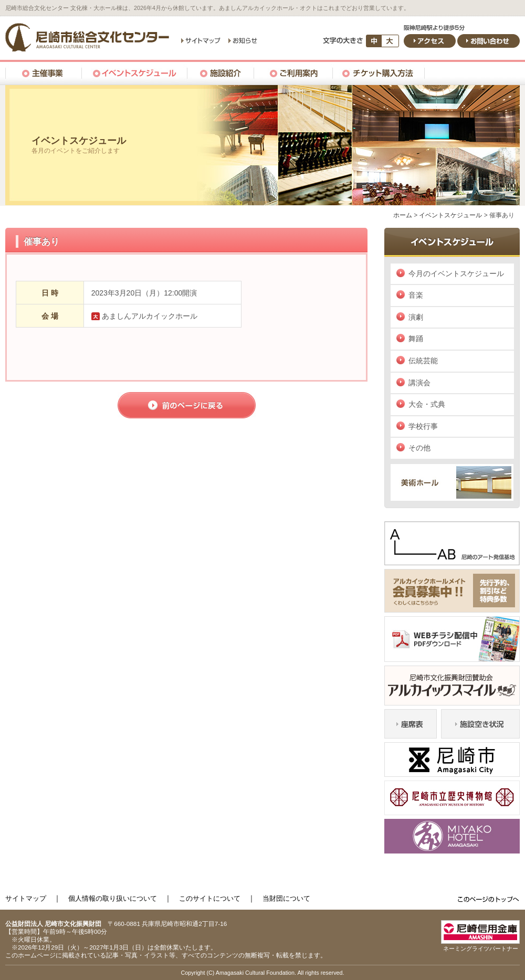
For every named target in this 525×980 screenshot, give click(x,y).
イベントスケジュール (450, 215)
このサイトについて (210, 898)
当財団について (286, 898)
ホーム (403, 215)
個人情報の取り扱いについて (113, 898)
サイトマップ (26, 898)
